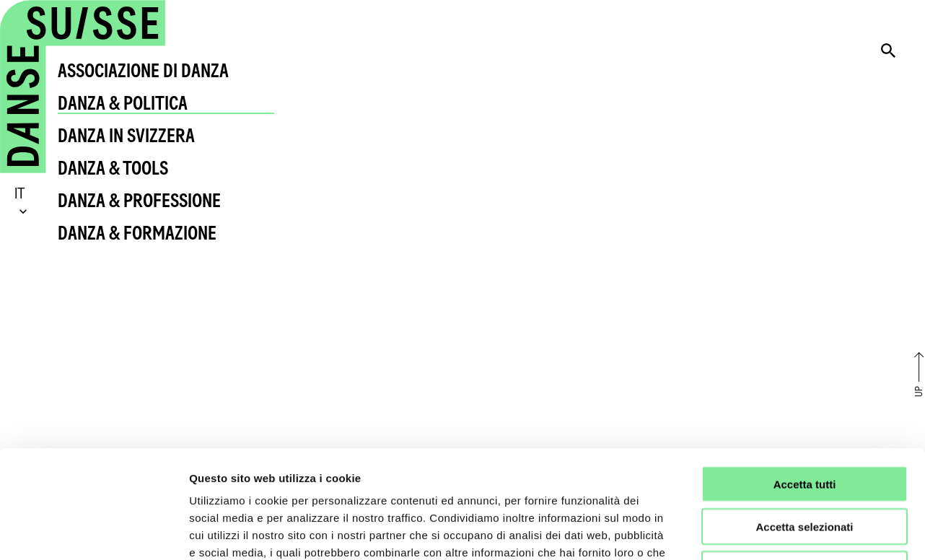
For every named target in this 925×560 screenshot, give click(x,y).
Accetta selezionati (804, 425)
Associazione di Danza (143, 70)
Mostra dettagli (759, 531)
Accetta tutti (805, 383)
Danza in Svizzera (126, 135)
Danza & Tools (113, 168)
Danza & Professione (139, 200)
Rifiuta (805, 468)
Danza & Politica (123, 103)
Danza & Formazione (137, 233)
